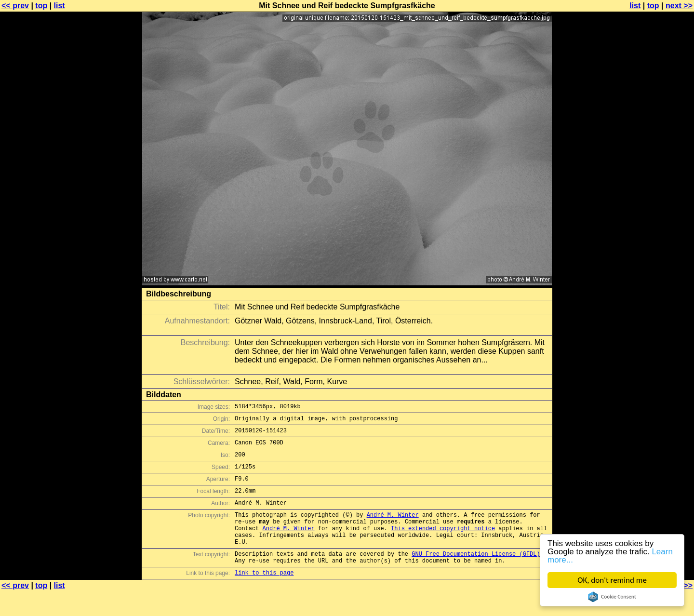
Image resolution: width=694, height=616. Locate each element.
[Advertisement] (655, 239)
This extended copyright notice (443, 545)
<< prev (15, 6)
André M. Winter (393, 529)
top (41, 6)
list (60, 6)
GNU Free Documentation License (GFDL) (476, 575)
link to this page (264, 597)
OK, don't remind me (612, 580)
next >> (679, 6)
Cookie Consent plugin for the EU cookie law (612, 597)
